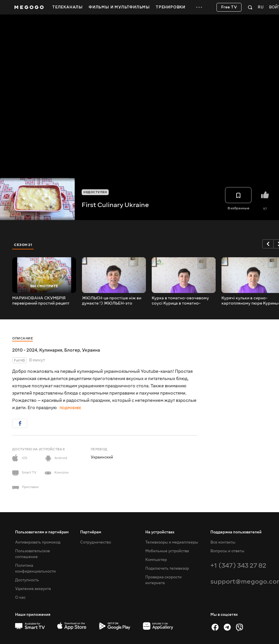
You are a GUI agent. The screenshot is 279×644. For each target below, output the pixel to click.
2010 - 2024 (25, 350)
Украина (91, 350)
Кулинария (51, 350)
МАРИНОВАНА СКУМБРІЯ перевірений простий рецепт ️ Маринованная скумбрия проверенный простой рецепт (42, 301)
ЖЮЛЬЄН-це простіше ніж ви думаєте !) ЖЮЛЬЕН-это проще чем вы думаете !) (112, 301)
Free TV (229, 7)
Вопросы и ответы (227, 551)
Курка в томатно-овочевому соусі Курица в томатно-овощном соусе (180, 301)
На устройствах (160, 532)
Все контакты (223, 542)
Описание (23, 338)
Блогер (72, 350)
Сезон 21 (23, 245)
